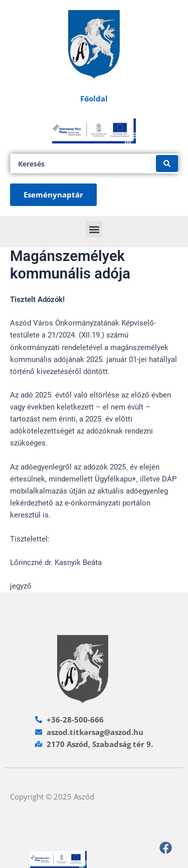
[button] (94, 229)
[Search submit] (167, 163)
